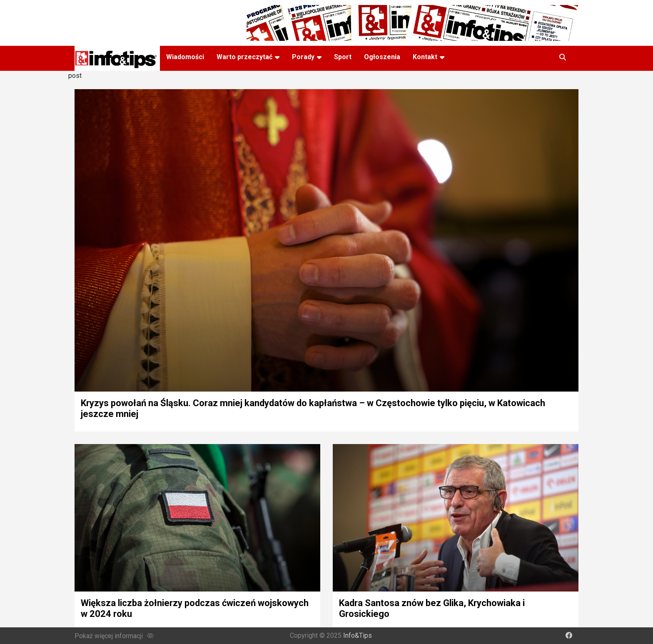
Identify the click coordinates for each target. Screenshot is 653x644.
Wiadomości (185, 57)
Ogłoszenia (382, 57)
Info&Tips (358, 635)
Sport (343, 57)
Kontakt (425, 57)
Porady (303, 57)
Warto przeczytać (244, 57)
